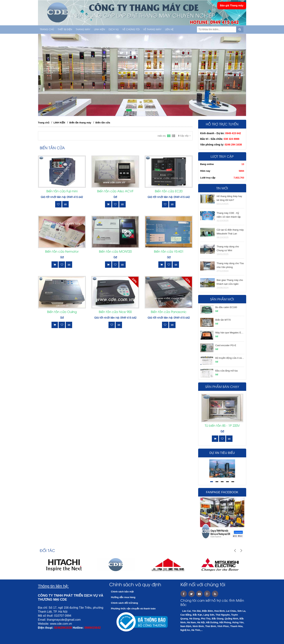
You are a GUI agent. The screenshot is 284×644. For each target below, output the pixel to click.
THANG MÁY (83, 30)
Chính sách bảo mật (122, 592)
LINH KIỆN (100, 30)
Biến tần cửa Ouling (62, 312)
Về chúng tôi (131, 30)
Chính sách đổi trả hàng (125, 603)
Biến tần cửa (103, 123)
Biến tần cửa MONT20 (115, 252)
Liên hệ (169, 30)
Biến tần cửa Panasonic (169, 312)
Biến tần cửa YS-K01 (169, 252)
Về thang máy (152, 30)
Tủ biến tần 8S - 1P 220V (222, 426)
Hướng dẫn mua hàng (123, 597)
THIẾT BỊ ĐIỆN (65, 30)
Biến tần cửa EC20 (169, 191)
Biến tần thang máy (80, 123)
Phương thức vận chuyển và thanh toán (133, 609)
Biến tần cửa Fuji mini (62, 191)
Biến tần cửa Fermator (62, 252)
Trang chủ (47, 30)
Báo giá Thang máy (232, 5)
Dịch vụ (114, 30)
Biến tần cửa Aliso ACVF (115, 191)
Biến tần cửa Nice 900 (115, 312)
